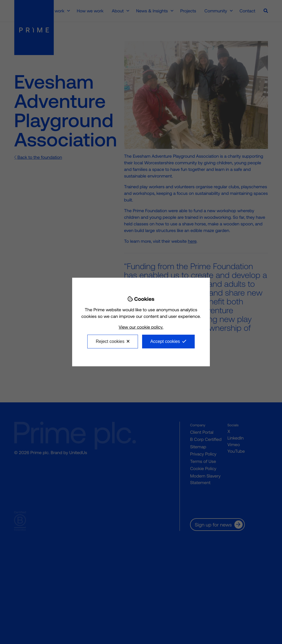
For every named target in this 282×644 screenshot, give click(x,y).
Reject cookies (110, 341)
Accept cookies (165, 341)
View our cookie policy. (141, 327)
